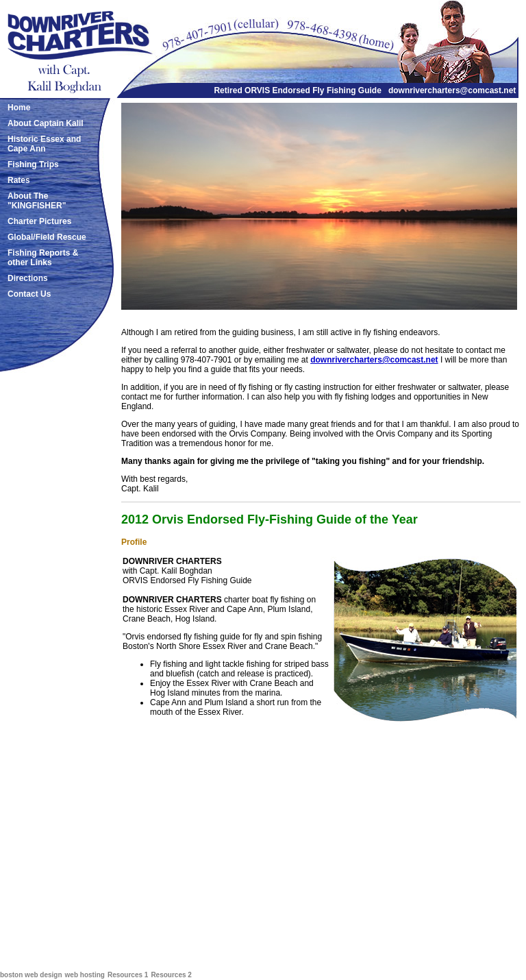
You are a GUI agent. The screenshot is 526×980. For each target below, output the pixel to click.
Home (19, 108)
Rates (19, 180)
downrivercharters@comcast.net (452, 90)
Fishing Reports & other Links (43, 258)
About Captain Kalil (46, 123)
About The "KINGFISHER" (37, 201)
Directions (28, 278)
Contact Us (29, 294)
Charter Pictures (39, 221)
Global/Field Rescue (47, 237)
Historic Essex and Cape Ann (44, 144)
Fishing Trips (33, 164)
